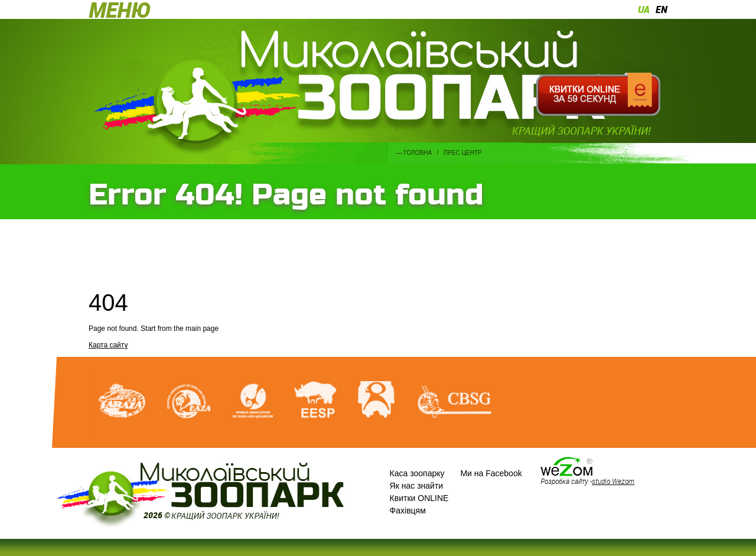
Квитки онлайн (598, 95)
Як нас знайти (417, 486)
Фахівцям (408, 511)
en (661, 9)
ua (644, 9)
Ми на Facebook (491, 473)
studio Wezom (613, 481)
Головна (418, 153)
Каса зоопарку (417, 473)
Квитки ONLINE (419, 498)
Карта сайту (108, 345)
